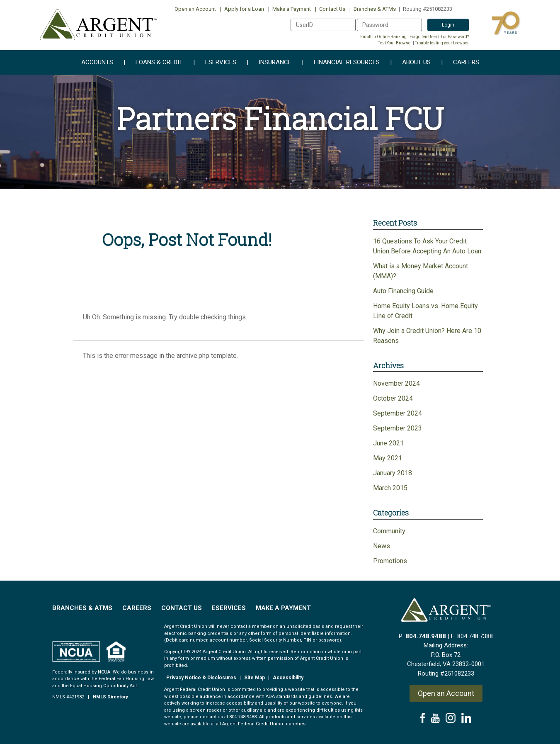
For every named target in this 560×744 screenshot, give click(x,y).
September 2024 (398, 413)
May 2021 (388, 458)
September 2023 (398, 428)
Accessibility (288, 678)
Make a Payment (290, 9)
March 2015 (390, 488)
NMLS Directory (110, 697)
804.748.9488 (426, 636)
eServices (215, 63)
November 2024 (396, 383)
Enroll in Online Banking (383, 37)
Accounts (97, 63)
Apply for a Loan (242, 9)
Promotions (390, 561)
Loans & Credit (153, 63)
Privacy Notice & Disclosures (201, 678)
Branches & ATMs (373, 9)
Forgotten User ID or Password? (439, 37)
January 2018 (393, 473)
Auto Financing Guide (403, 291)
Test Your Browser (395, 43)
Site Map (255, 678)
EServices (229, 608)
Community (389, 531)
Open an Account (195, 9)
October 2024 (393, 398)
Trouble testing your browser (442, 43)
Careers (460, 63)
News (382, 546)
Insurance (269, 63)
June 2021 (388, 443)
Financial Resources (341, 63)
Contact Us (330, 9)
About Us (410, 63)
